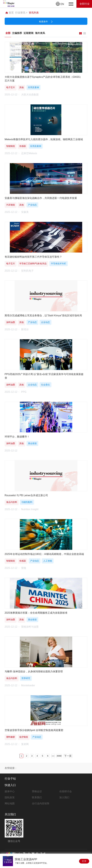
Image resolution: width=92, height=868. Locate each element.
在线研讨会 (66, 791)
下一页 (68, 756)
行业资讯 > (21, 13)
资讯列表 (34, 13)
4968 (59, 756)
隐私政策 (10, 797)
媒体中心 (10, 791)
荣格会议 (37, 791)
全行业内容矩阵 (41, 803)
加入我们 (64, 797)
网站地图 (10, 803)
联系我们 (37, 797)
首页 (10, 13)
